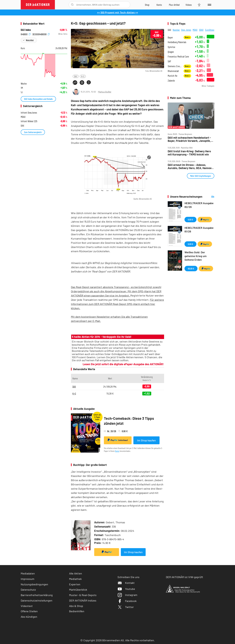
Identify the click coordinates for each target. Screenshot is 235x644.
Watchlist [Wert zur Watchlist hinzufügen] (30, 40)
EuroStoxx (210, 30)
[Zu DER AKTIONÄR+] (174, 5)
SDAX (201, 30)
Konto (117, 451)
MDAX (195, 30)
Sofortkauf (118, 440)
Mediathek (75, 579)
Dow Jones (186, 30)
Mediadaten (28, 573)
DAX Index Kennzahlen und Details (38, 99)
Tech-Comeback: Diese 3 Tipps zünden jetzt (129, 421)
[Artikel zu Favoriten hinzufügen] (89, 82)
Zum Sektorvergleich (33, 132)
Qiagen (171, 52)
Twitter (126, 607)
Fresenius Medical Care (178, 56)
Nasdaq (176, 30)
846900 (26, 34)
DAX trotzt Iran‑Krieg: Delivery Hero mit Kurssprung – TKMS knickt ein (189, 153)
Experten (75, 584)
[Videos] (189, 5)
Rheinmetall (173, 71)
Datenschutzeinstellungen (37, 601)
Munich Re (172, 76)
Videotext (27, 606)
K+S (83, 76)
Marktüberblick (78, 590)
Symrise (171, 47)
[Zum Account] (159, 5)
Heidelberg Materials (177, 42)
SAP (169, 61)
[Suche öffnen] (72, 5)
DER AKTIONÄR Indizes (83, 600)
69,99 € (191, 268)
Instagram (127, 595)
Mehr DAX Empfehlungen (201, 176)
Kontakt (126, 583)
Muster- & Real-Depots (83, 595)
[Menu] (209, 5)
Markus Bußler (105, 92)
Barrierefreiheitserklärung (37, 595)
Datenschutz (28, 590)
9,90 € (190, 219)
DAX (76, 76)
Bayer (170, 37)
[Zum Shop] (147, 5)
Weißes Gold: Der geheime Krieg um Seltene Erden (196, 256)
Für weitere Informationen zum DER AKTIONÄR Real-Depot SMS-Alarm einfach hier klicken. (117, 304)
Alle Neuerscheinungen (209, 197)
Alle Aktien (76, 573)
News (187, 37)
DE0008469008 (41, 34)
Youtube (126, 589)
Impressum (28, 579)
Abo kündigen (29, 617)
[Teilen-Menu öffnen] (75, 83)
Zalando (171, 81)
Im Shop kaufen (146, 440)
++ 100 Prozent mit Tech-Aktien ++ (118, 12)
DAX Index (26, 30)
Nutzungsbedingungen (34, 584)
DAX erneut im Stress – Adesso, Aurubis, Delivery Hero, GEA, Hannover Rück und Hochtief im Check (191, 166)
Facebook (127, 601)
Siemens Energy (175, 66)
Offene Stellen (29, 611)
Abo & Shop (76, 606)
